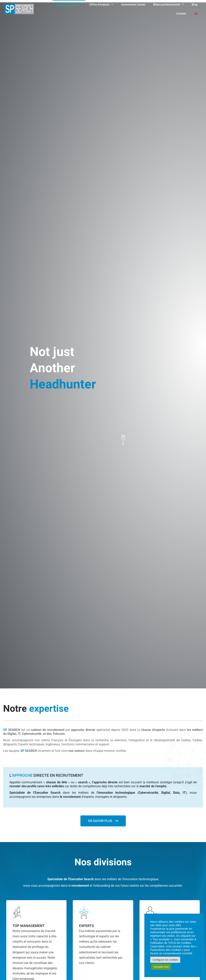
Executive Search (69, 5)
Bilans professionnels (169, 5)
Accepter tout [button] (161, 967)
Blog (195, 5)
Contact (181, 14)
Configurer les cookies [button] (165, 960)
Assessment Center (133, 5)
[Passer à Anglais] (196, 14)
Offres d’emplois (101, 5)
